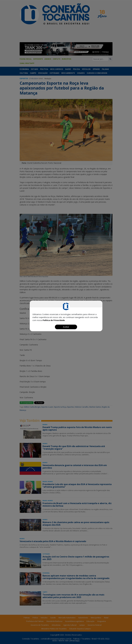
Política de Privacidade (54, 320)
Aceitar (66, 327)
